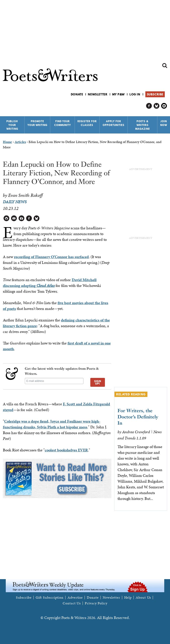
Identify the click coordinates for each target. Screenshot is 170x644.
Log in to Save (22, 218)
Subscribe (155, 94)
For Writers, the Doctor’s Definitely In (138, 417)
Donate (77, 94)
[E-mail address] (54, 381)
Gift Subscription (50, 598)
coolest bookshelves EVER (66, 450)
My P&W (118, 94)
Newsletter (98, 94)
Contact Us (72, 603)
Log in (135, 94)
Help (128, 598)
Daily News (15, 202)
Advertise (75, 598)
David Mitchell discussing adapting (50, 283)
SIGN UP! (98, 382)
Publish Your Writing (12, 125)
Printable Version (7, 218)
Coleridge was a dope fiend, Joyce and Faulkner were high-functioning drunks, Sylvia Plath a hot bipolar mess (52, 424)
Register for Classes (87, 123)
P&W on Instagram (164, 106)
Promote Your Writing (37, 123)
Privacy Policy (96, 603)
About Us (143, 598)
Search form (165, 66)
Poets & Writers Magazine (143, 125)
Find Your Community (63, 123)
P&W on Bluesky (157, 106)
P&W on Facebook (149, 106)
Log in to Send (14, 218)
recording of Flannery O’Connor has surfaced (51, 257)
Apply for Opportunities (114, 123)
